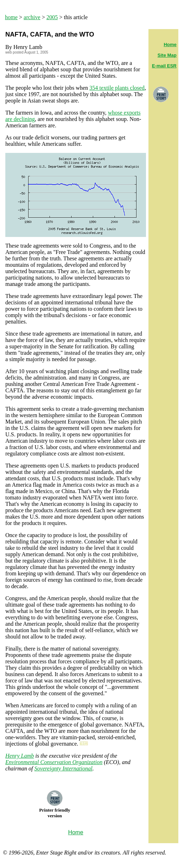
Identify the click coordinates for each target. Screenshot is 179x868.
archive (32, 17)
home (11, 17)
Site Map (167, 55)
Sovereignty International (63, 769)
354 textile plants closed (117, 88)
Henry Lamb (20, 756)
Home (170, 45)
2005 (52, 17)
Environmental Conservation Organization (54, 762)
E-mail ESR (164, 66)
